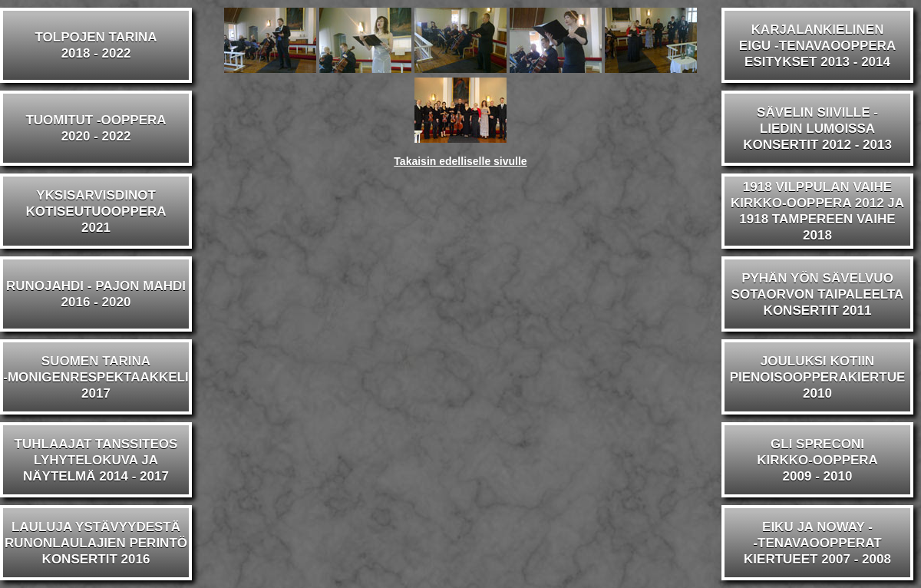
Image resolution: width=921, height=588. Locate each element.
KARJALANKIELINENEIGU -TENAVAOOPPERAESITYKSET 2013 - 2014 (817, 46)
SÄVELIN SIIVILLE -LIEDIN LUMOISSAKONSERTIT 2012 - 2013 (817, 129)
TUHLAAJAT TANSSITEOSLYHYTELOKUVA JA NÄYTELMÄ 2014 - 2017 (96, 460)
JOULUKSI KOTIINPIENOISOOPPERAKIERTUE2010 (818, 377)
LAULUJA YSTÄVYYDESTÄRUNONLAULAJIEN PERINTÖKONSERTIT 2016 (96, 543)
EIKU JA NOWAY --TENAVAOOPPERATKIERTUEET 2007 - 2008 (817, 543)
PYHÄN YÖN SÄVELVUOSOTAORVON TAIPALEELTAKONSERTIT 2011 (818, 294)
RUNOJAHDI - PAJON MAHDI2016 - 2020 (96, 294)
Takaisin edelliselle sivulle (460, 161)
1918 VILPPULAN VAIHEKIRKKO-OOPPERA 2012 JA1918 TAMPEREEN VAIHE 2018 (817, 211)
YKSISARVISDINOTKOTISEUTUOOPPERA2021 (96, 211)
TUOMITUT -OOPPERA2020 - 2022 (96, 128)
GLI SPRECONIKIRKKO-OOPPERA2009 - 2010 (817, 460)
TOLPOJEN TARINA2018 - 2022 (96, 45)
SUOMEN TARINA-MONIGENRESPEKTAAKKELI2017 (96, 377)
